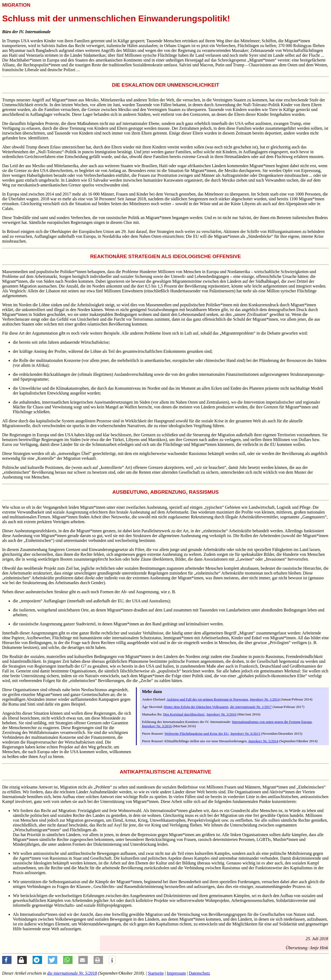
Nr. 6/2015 (245, 734)
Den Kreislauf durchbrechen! (184, 714)
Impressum (176, 973)
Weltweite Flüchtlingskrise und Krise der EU (197, 734)
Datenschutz (199, 973)
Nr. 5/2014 (263, 741)
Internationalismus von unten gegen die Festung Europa (272, 722)
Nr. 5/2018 (72, 973)
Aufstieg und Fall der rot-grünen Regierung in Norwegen (207, 699)
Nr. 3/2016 (222, 714)
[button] (7, 960)
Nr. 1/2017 (251, 707)
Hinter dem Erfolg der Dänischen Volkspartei (196, 707)
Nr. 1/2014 (265, 699)
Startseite (156, 973)
